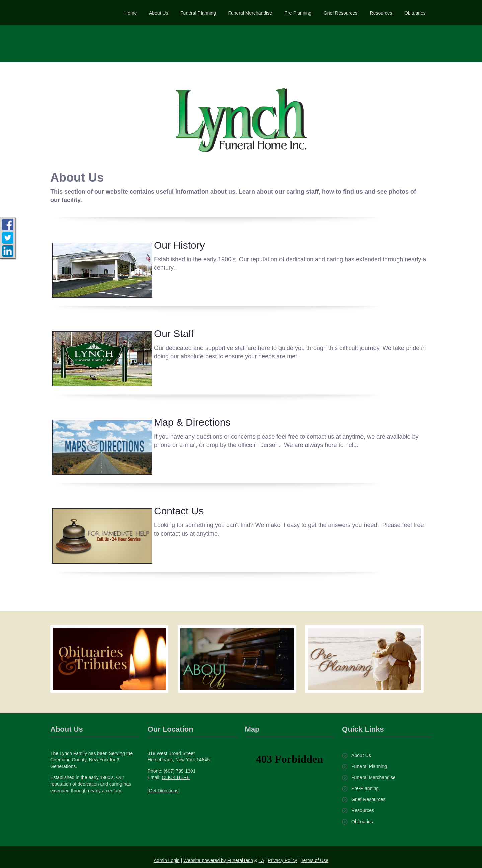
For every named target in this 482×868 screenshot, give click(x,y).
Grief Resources (368, 799)
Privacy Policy (282, 860)
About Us (361, 755)
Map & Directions (192, 422)
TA (261, 860)
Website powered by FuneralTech (218, 860)
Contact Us (179, 511)
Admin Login (167, 860)
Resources (363, 810)
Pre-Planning (365, 788)
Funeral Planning (369, 766)
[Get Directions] (164, 791)
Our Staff (174, 334)
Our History (179, 245)
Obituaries (362, 822)
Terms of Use (315, 860)
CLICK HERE (176, 777)
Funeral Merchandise (374, 777)
